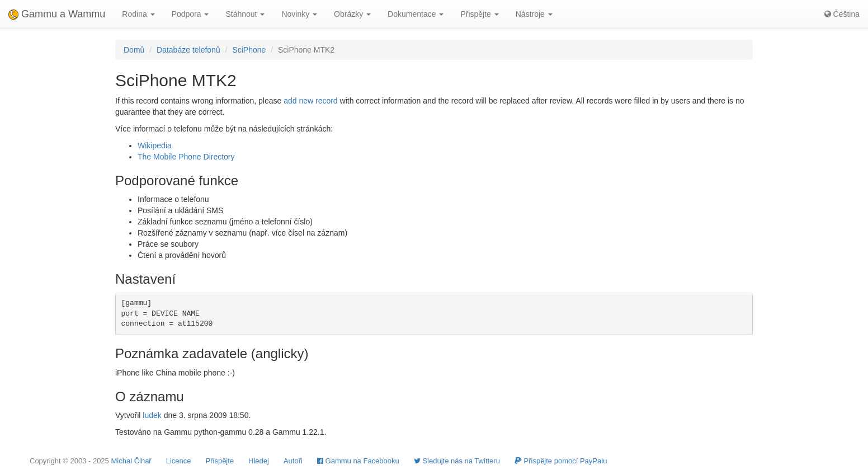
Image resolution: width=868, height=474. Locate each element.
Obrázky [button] (352, 14)
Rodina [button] (138, 14)
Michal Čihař (131, 461)
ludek (152, 415)
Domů (134, 50)
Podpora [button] (190, 14)
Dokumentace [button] (416, 14)
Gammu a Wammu (57, 14)
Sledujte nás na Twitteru (457, 461)
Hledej (259, 461)
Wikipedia (155, 146)
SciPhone (249, 50)
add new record (311, 101)
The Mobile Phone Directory (186, 157)
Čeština (842, 14)
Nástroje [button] (534, 14)
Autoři (293, 461)
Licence (179, 461)
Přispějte (220, 461)
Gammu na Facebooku (358, 461)
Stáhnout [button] (245, 14)
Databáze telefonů (188, 50)
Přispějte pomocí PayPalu (561, 461)
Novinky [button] (299, 14)
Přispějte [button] (479, 14)
